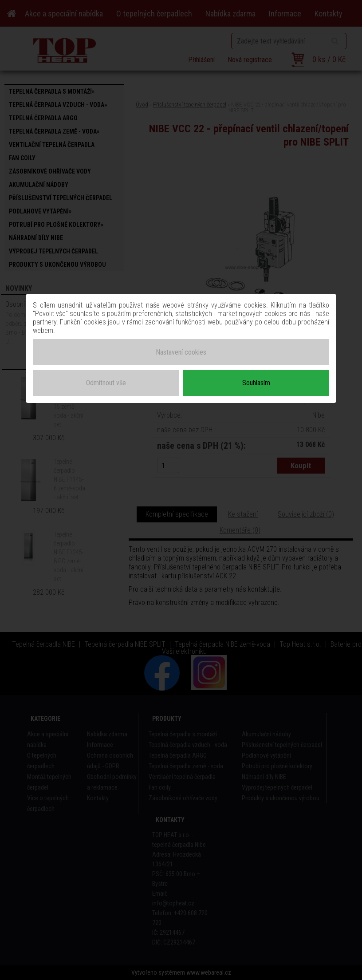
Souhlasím (256, 383)
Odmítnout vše (106, 383)
